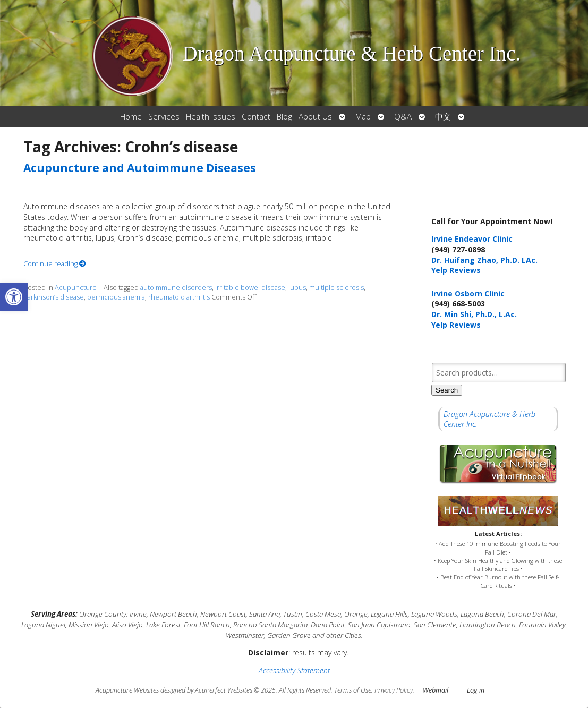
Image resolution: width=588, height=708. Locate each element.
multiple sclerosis (336, 288)
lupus (297, 288)
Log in (476, 690)
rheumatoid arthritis (179, 297)
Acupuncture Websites (127, 690)
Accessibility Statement (294, 671)
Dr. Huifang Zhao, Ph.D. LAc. (484, 260)
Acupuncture (76, 288)
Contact (256, 117)
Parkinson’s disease (54, 297)
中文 (443, 117)
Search (447, 390)
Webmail (436, 690)
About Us (315, 117)
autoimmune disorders (176, 288)
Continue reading (55, 264)
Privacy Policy (394, 690)
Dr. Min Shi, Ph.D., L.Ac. (474, 314)
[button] (14, 297)
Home (131, 117)
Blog (284, 117)
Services (164, 117)
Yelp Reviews (456, 270)
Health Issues (211, 117)
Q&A (403, 117)
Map (363, 117)
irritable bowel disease (250, 288)
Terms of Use (353, 690)
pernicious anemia (116, 297)
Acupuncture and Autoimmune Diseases (140, 168)
